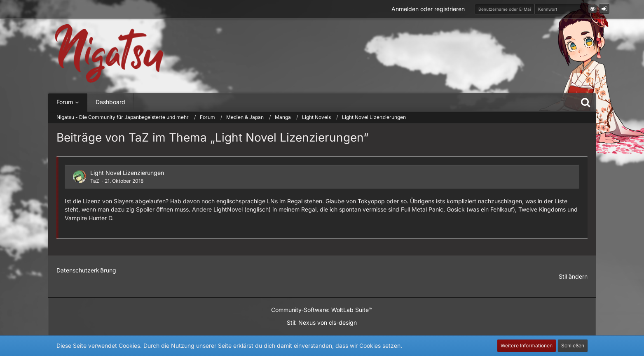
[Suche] (585, 102)
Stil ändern (573, 276)
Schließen (573, 346)
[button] (592, 9)
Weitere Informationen (527, 346)
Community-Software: (322, 310)
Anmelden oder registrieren (428, 9)
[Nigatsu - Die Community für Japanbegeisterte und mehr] (109, 54)
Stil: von (322, 322)
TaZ (95, 181)
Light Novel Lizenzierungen (127, 173)
